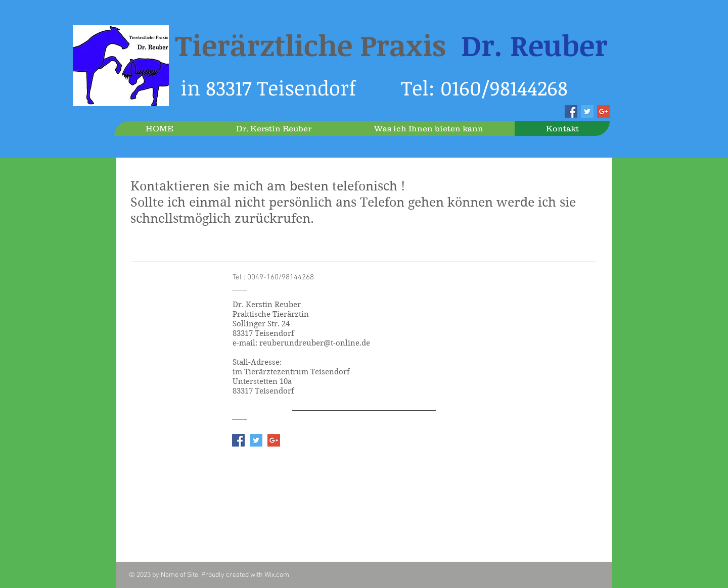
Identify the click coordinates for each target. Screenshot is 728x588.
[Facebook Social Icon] (571, 111)
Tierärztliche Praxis (391, 45)
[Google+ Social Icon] (603, 111)
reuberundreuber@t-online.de (315, 343)
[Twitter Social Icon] (587, 111)
